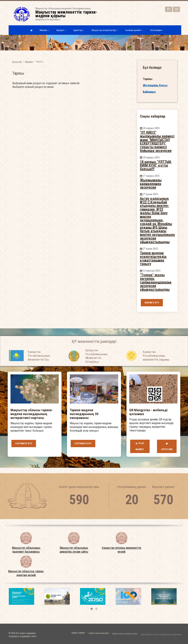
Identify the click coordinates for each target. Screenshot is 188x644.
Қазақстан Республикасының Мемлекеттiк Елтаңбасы (96, 369)
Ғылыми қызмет (134, 30)
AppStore (167, 446)
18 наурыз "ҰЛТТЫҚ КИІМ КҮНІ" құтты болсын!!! (156, 165)
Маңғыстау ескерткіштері (105, 30)
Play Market (140, 446)
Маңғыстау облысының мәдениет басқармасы (26, 550)
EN (176, 9)
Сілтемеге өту (24, 443)
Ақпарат (61, 30)
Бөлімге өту (152, 303)
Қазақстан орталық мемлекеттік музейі (122, 550)
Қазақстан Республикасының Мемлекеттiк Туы (39, 365)
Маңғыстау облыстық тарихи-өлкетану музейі (26, 573)
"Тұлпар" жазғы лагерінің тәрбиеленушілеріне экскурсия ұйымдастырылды (156, 282)
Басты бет (17, 62)
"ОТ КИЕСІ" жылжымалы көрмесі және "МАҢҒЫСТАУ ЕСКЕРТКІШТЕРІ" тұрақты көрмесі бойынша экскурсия (157, 142)
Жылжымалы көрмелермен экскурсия (151, 184)
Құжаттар (79, 30)
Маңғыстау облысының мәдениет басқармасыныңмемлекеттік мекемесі (69, 14)
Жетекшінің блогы (155, 86)
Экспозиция (157, 30)
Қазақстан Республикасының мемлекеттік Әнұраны (156, 365)
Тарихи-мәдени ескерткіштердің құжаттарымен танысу (153, 258)
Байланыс (149, 93)
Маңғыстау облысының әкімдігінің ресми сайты (74, 550)
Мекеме (44, 30)
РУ (169, 9)
